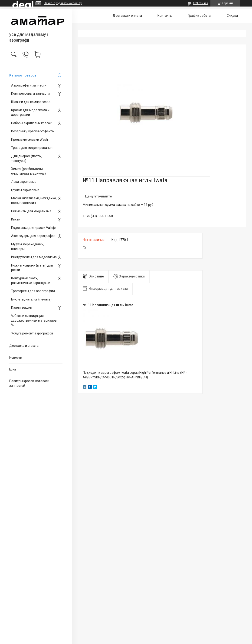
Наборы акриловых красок (31, 123)
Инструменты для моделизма (34, 257)
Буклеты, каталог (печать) (31, 299)
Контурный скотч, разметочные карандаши (31, 280)
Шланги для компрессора (31, 102)
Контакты (165, 16)
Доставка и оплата (24, 346)
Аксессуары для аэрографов (33, 236)
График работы (200, 16)
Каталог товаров (23, 75)
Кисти (16, 219)
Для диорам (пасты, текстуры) (27, 158)
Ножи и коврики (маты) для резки (32, 268)
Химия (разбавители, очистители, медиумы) (28, 171)
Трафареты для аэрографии (33, 291)
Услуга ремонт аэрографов (32, 333)
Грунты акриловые (25, 190)
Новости (16, 357)
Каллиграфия (22, 307)
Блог (13, 369)
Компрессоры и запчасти (30, 93)
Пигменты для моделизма (31, 211)
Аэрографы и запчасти (29, 85)
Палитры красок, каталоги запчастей (29, 383)
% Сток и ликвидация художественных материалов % (34, 320)
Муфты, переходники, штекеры (28, 247)
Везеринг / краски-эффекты (33, 131)
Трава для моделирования (32, 148)
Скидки (232, 16)
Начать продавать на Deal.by (63, 3)
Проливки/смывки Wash (29, 140)
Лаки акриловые (24, 182)
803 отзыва (201, 3)
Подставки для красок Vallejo (33, 228)
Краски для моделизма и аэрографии (30, 112)
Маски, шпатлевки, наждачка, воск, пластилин (34, 200)
